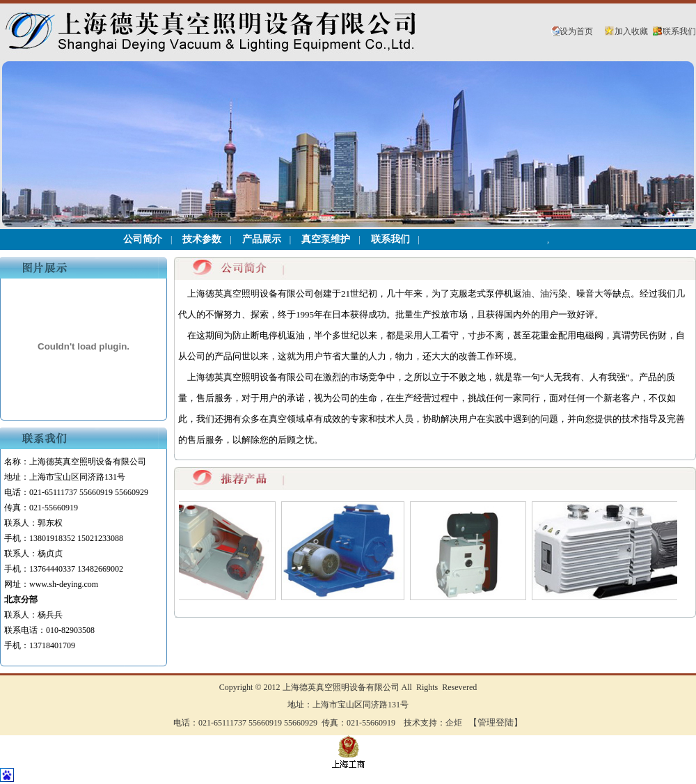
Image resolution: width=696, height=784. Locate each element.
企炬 (454, 723)
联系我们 (679, 31)
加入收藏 (631, 31)
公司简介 (143, 239)
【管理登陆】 (496, 722)
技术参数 (202, 239)
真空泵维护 (326, 239)
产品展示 (262, 239)
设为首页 (576, 31)
